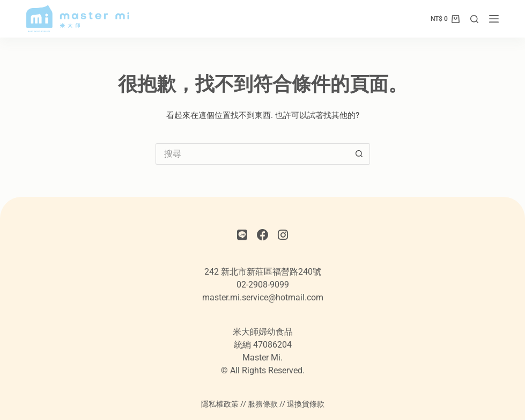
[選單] (494, 19)
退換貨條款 (306, 404)
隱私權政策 (220, 404)
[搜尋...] (252, 154)
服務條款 (263, 404)
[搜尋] (474, 19)
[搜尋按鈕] (359, 154)
